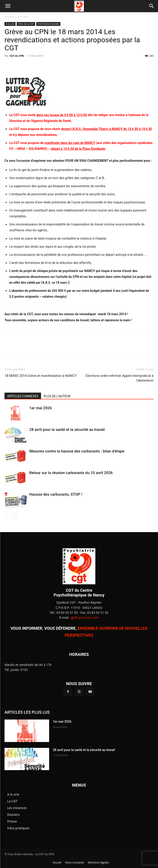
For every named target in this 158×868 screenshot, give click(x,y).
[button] (8, 6)
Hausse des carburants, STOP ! (56, 494)
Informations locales (48, 24)
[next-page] (15, 516)
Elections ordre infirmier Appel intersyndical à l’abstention (120, 378)
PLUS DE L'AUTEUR (57, 396)
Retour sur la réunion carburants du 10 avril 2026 (71, 473)
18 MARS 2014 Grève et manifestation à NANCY (40, 376)
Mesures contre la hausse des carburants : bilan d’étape (77, 451)
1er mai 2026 (41, 408)
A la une (23, 17)
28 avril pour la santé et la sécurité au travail (67, 430)
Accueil (9, 17)
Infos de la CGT (26, 24)
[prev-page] (7, 516)
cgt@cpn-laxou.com (84, 617)
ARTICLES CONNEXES (23, 396)
